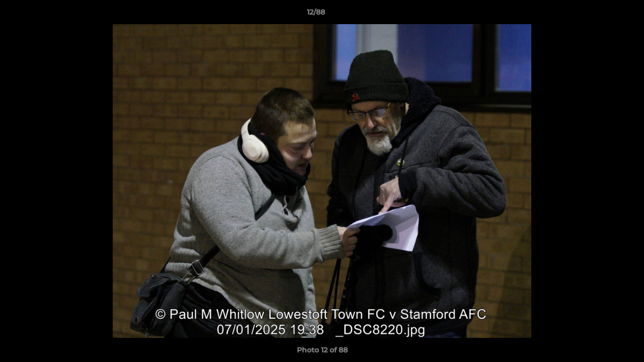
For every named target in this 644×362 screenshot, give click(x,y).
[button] (602, 15)
